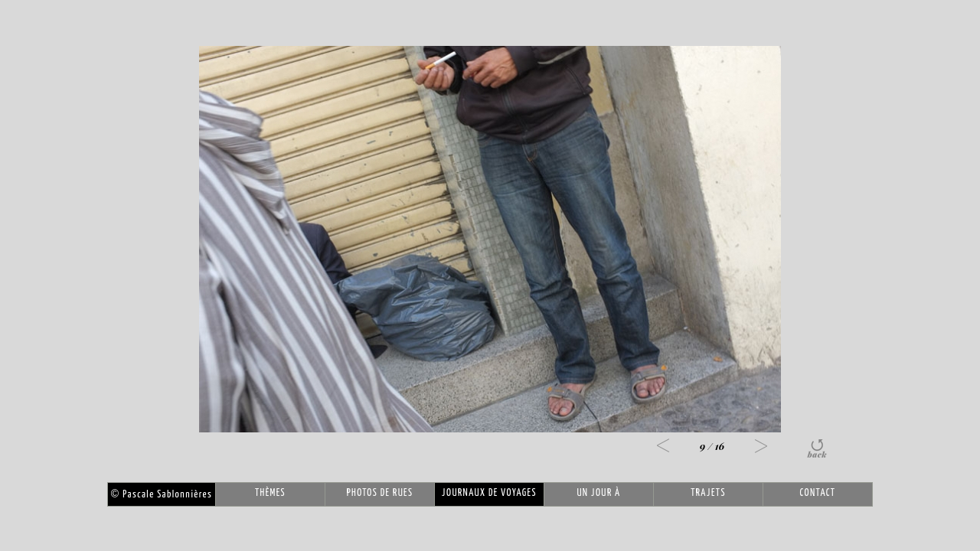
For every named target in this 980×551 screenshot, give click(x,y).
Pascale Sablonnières (162, 495)
